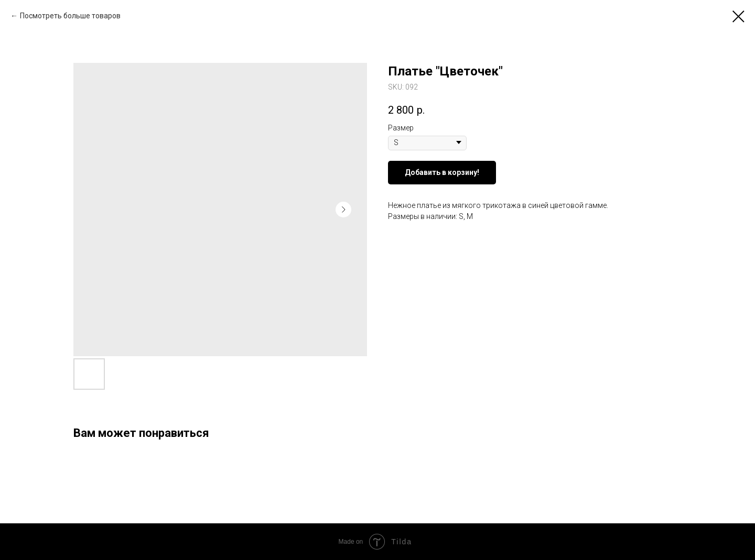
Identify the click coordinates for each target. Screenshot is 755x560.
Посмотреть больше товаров (70, 16)
